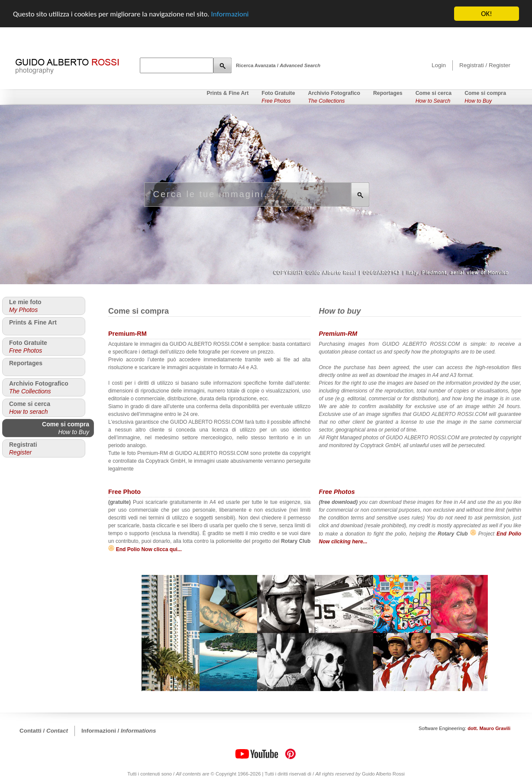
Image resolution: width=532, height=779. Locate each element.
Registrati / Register (485, 65)
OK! (487, 14)
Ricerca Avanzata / (278, 65)
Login (439, 65)
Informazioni (230, 14)
